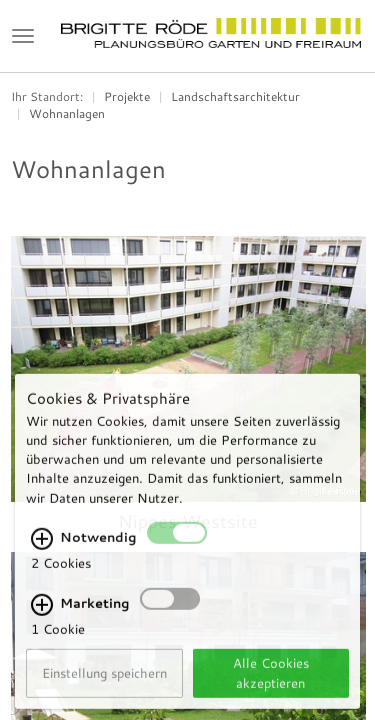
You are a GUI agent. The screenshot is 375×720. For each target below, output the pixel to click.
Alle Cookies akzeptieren (271, 684)
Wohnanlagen (67, 113)
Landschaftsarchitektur (235, 96)
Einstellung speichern (104, 685)
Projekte (127, 96)
